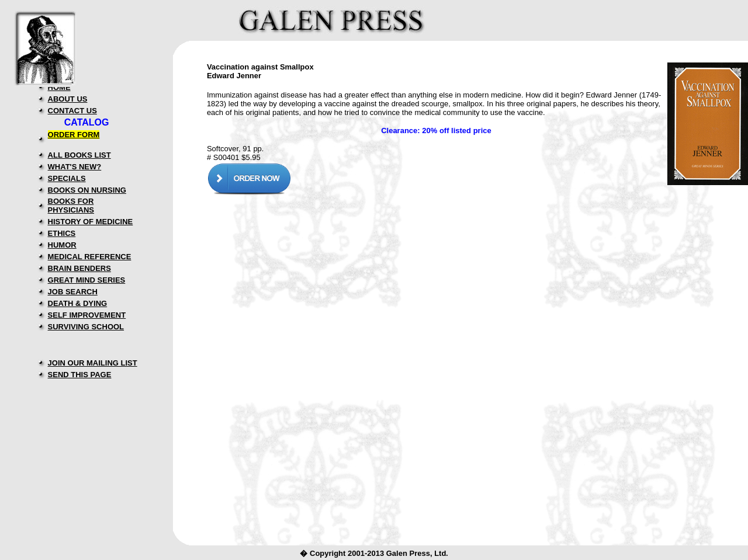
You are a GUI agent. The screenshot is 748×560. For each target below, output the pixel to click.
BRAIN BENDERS (79, 268)
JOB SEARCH (73, 292)
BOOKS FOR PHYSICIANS (71, 206)
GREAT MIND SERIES (87, 280)
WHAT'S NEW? (75, 167)
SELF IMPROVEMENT (87, 315)
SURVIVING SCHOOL (86, 327)
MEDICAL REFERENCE (90, 257)
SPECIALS (67, 178)
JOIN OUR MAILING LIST (93, 363)
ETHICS (62, 233)
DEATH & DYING (78, 303)
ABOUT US (68, 99)
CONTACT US (72, 111)
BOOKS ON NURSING (87, 190)
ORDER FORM (74, 135)
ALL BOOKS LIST (79, 155)
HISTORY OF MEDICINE (91, 222)
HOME (59, 87)
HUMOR (62, 245)
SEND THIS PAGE (80, 375)
